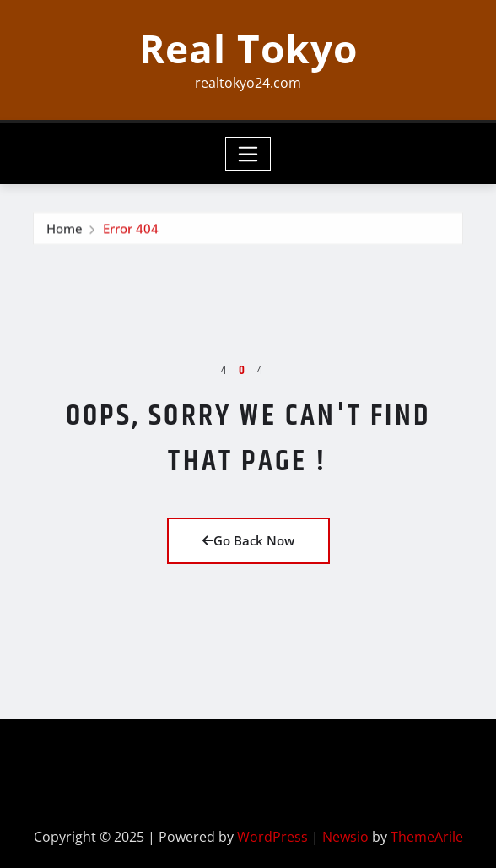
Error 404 (131, 233)
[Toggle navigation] (248, 154)
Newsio (345, 837)
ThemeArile (427, 837)
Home (65, 233)
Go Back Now (248, 540)
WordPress (272, 837)
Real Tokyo (248, 48)
